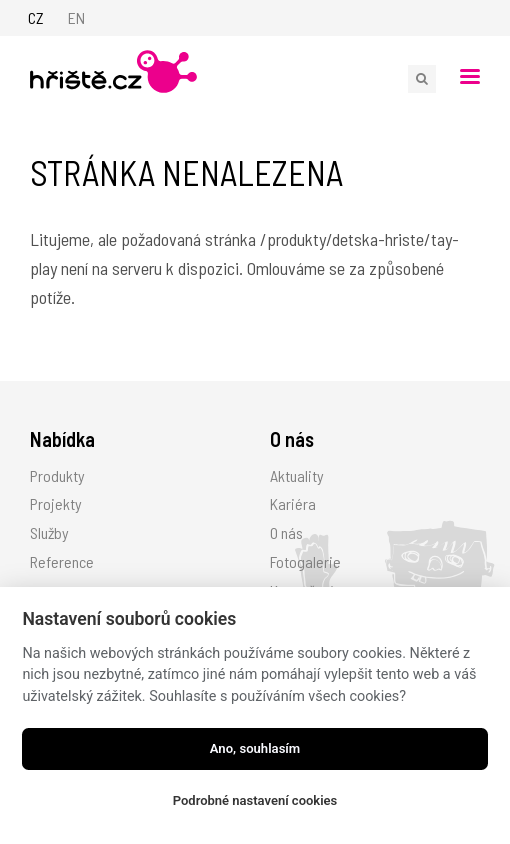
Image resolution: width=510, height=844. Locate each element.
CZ (36, 17)
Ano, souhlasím (255, 748)
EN (76, 17)
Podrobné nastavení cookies (255, 800)
